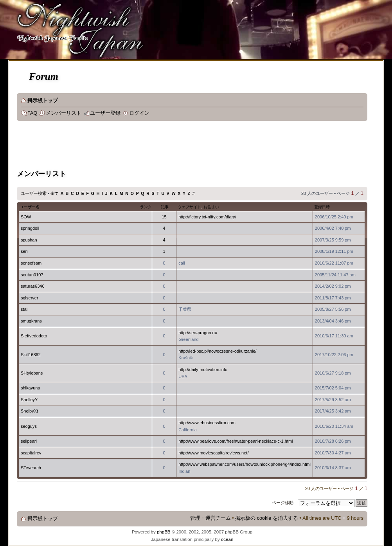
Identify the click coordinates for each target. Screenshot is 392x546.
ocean (227, 539)
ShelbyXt (29, 411)
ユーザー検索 (34, 193)
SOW (26, 217)
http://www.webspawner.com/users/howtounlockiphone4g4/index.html (245, 464)
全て (54, 194)
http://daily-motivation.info (203, 369)
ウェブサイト (189, 207)
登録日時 (322, 207)
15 (164, 217)
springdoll (30, 228)
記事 (165, 207)
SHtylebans (32, 373)
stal (24, 309)
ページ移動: (283, 503)
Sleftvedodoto (34, 336)
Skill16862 (31, 355)
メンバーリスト (64, 113)
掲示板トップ (43, 101)
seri (24, 251)
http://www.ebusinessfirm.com (207, 423)
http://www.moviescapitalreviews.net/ (213, 453)
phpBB (164, 532)
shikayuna (31, 388)
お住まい (211, 207)
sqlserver (30, 298)
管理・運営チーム (210, 518)
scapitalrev (31, 453)
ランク (146, 207)
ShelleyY (29, 400)
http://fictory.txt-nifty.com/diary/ (207, 217)
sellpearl (29, 441)
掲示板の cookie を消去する (267, 518)
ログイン (139, 113)
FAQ (32, 113)
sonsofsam (31, 263)
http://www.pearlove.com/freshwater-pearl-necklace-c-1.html (236, 441)
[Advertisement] (159, 146)
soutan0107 (32, 275)
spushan (29, 240)
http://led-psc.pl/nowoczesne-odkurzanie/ (217, 351)
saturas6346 (33, 286)
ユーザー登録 (105, 113)
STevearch (31, 468)
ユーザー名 (30, 207)
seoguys (29, 426)
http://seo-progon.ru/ (198, 333)
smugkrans (31, 321)
